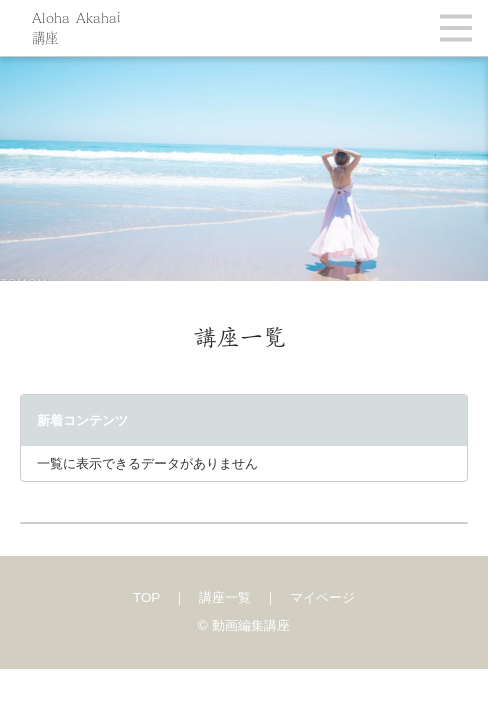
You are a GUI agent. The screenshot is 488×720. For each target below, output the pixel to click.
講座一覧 (225, 597)
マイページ (322, 597)
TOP (146, 597)
